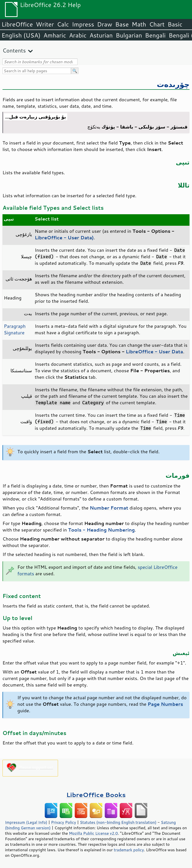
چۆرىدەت (173, 84)
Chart (157, 24)
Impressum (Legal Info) (26, 822)
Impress (83, 24)
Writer (45, 24)
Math (139, 24)
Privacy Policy (63, 822)
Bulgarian (129, 35)
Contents (14, 50)
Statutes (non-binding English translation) (118, 822)
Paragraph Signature (15, 329)
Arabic (78, 35)
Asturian (101, 35)
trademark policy (129, 850)
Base (122, 24)
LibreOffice (17, 24)
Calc (63, 24)
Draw (104, 24)
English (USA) (21, 35)
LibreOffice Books (96, 795)
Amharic (55, 35)
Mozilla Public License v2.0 (93, 833)
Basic (175, 24)
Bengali (155, 35)
